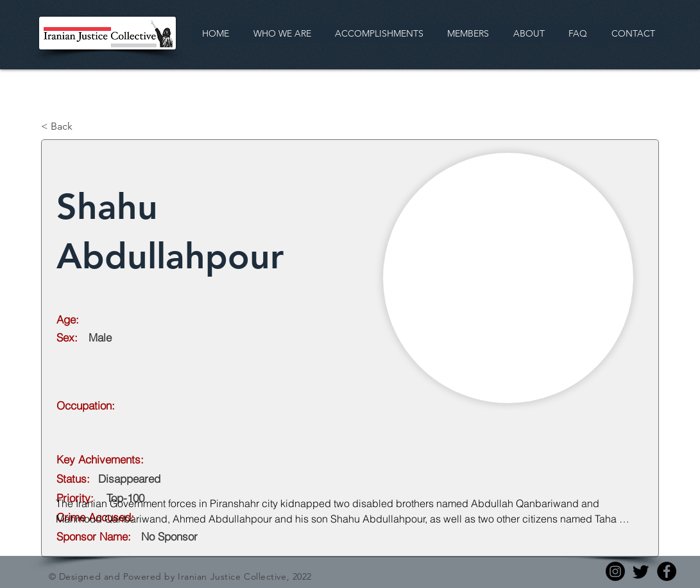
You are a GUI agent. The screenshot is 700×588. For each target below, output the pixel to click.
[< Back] (83, 126)
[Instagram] (615, 571)
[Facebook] (667, 571)
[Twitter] (641, 571)
